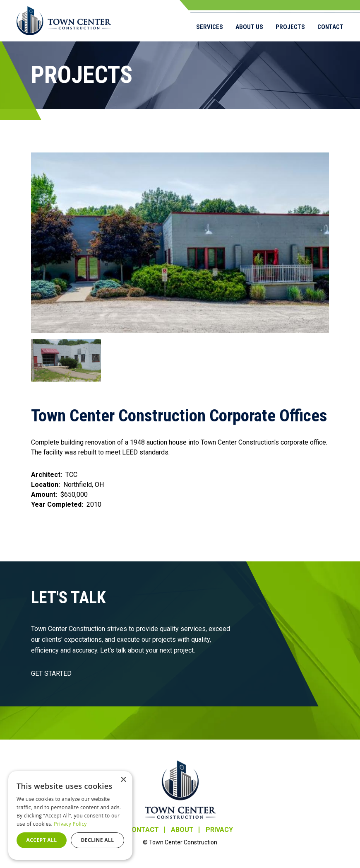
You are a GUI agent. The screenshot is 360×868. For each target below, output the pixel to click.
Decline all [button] (98, 840)
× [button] (123, 780)
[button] (180, 243)
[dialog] (70, 815)
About (182, 830)
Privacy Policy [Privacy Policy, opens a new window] (70, 824)
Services (210, 27)
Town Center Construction (180, 789)
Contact (330, 27)
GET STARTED (51, 673)
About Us (249, 27)
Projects (290, 27)
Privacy (219, 830)
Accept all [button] (42, 840)
